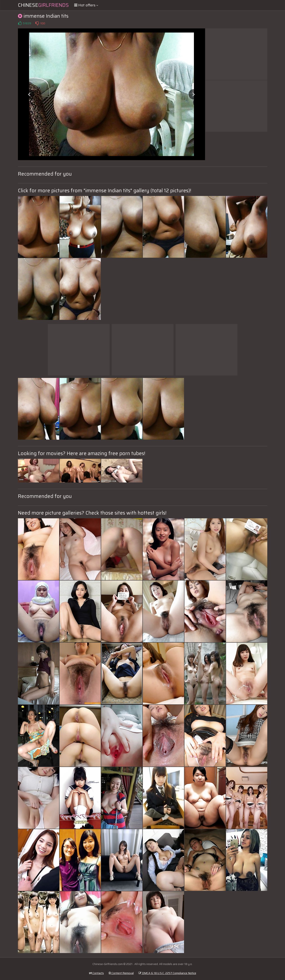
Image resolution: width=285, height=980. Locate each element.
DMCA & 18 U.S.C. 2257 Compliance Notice (167, 973)
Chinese (43, 5)
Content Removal (121, 973)
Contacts (96, 973)
